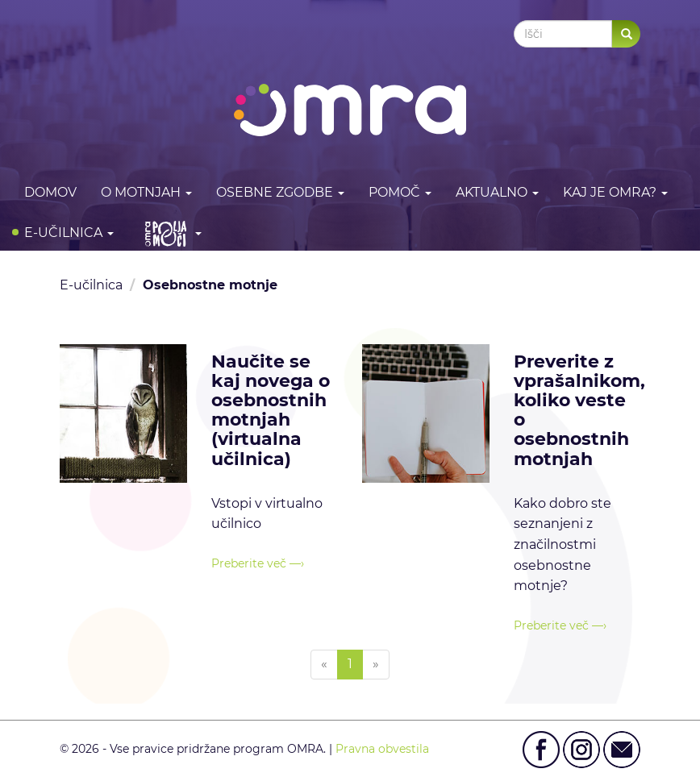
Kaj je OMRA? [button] (615, 192)
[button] (170, 233)
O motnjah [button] (146, 192)
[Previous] (324, 665)
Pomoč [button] (400, 192)
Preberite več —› (258, 563)
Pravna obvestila (382, 749)
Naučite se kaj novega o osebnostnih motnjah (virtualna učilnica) (271, 410)
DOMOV (50, 192)
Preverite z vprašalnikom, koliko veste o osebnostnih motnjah (579, 410)
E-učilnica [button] (69, 233)
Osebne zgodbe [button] (280, 192)
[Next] (376, 665)
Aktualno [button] (497, 192)
